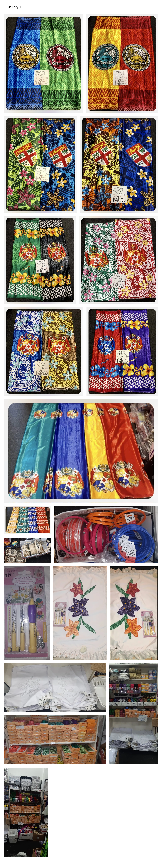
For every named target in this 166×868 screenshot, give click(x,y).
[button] (157, 7)
